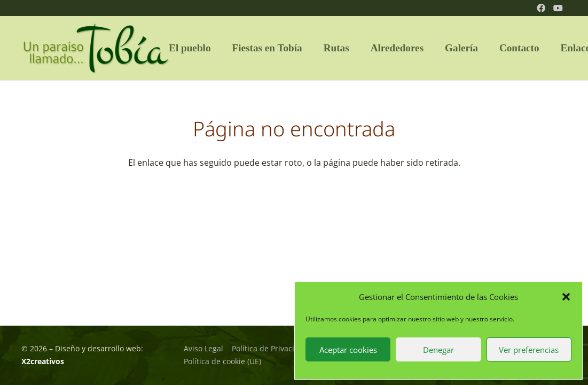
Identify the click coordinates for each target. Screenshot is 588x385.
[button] (566, 297)
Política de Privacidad (270, 348)
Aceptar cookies (348, 350)
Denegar (438, 350)
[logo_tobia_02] (96, 48)
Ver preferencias (529, 350)
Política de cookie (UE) (222, 361)
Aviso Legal (203, 348)
